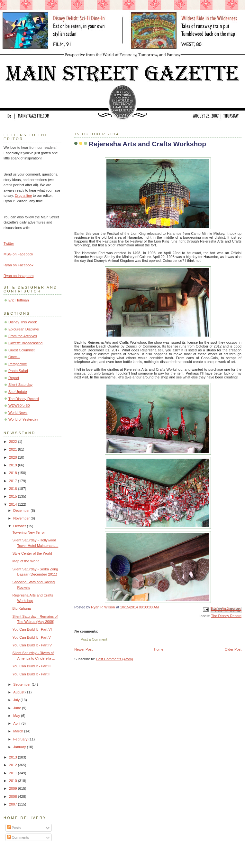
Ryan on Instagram (18, 276)
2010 (14, 781)
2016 (14, 489)
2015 (14, 496)
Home (159, 649)
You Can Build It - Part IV (32, 645)
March (19, 731)
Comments (18, 837)
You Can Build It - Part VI (32, 629)
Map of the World (26, 561)
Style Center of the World (32, 553)
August (19, 692)
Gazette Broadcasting (25, 343)
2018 (14, 473)
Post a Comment (94, 639)
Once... (14, 357)
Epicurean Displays (24, 329)
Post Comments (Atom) (115, 659)
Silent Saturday (20, 385)
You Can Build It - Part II (32, 674)
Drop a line (23, 196)
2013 (14, 757)
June (18, 708)
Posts (14, 828)
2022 (14, 442)
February (21, 739)
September (22, 684)
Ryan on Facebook (18, 265)
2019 (14, 465)
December (22, 510)
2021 (14, 449)
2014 (14, 504)
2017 (14, 481)
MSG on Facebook (18, 254)
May (17, 716)
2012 (14, 765)
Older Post (233, 649)
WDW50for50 (19, 405)
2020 (14, 457)
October (20, 526)
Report (14, 378)
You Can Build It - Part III (32, 666)
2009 (14, 788)
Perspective (18, 364)
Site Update (18, 392)
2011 (14, 773)
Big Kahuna (22, 608)
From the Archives (23, 336)
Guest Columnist (22, 350)
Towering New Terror (29, 532)
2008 (14, 796)
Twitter (9, 243)
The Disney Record (226, 616)
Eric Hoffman (19, 300)
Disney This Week (23, 322)
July (17, 700)
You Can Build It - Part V (32, 637)
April (17, 723)
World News (18, 413)
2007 (14, 804)
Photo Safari (18, 371)
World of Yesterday (23, 419)
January (20, 747)
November (22, 518)
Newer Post (83, 649)
